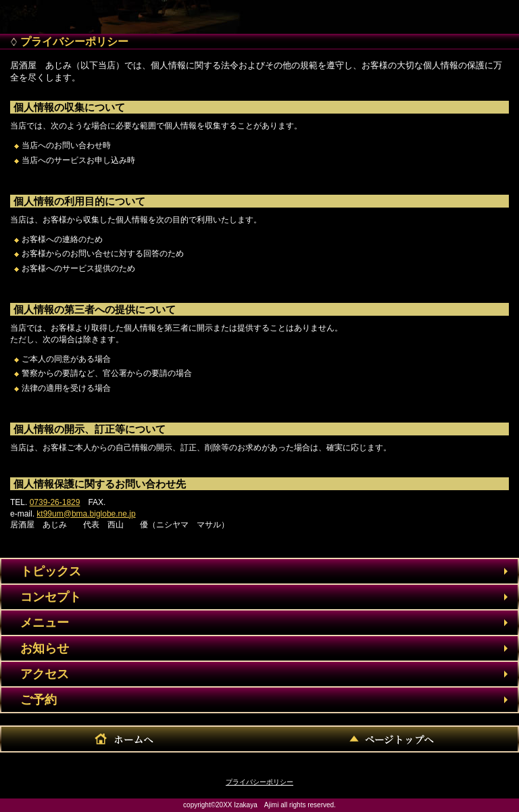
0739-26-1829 (55, 502)
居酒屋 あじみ (105, 14)
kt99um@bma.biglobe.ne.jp (86, 514)
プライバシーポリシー (259, 782)
